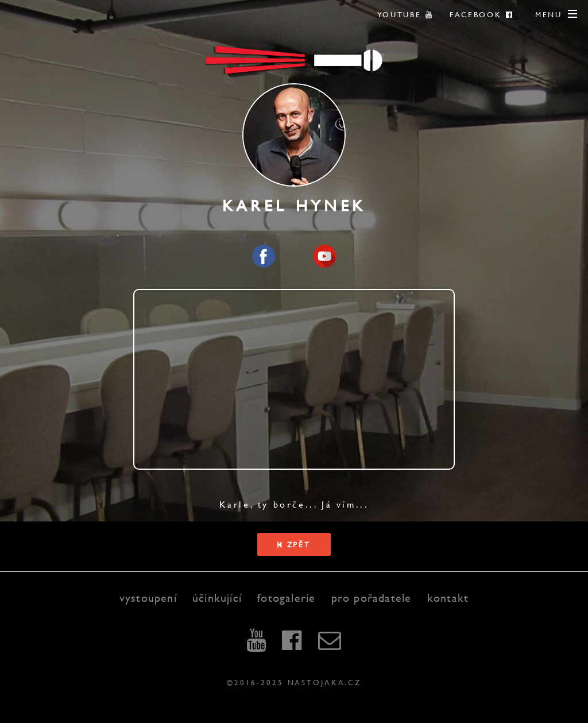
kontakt (448, 598)
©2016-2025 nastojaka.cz (294, 682)
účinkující (217, 598)
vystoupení (148, 598)
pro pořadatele (372, 598)
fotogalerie (286, 598)
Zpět (294, 544)
